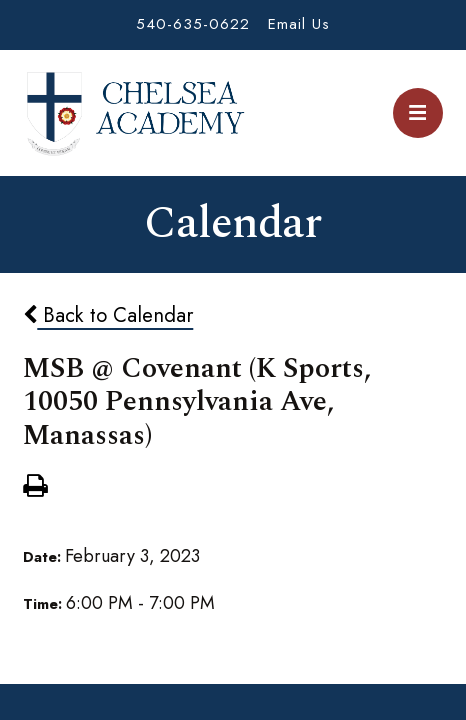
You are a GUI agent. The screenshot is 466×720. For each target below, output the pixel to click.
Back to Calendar (108, 315)
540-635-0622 (193, 24)
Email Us (299, 24)
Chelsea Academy (134, 113)
